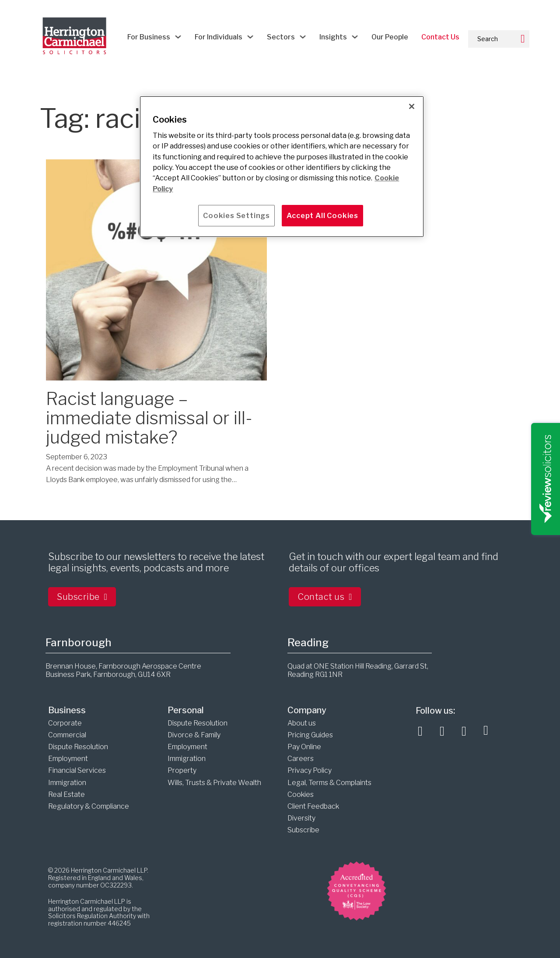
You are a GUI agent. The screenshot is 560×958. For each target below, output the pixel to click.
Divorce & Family (194, 735)
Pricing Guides (310, 735)
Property (182, 770)
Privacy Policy (310, 770)
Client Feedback (313, 806)
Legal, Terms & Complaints (329, 783)
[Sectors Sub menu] (303, 37)
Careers (301, 759)
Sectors (281, 37)
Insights (333, 37)
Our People (390, 37)
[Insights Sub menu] (355, 37)
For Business (149, 37)
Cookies (301, 794)
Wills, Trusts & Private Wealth (214, 783)
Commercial (67, 735)
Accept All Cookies (322, 215)
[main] (282, 167)
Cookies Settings (236, 215)
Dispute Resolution (78, 747)
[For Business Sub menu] (178, 37)
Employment (68, 759)
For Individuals (219, 37)
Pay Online (304, 747)
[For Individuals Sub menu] (250, 37)
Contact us (325, 597)
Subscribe (82, 597)
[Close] (412, 106)
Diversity (301, 818)
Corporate (65, 723)
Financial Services (77, 770)
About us (302, 723)
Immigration (67, 783)
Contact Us (440, 37)
